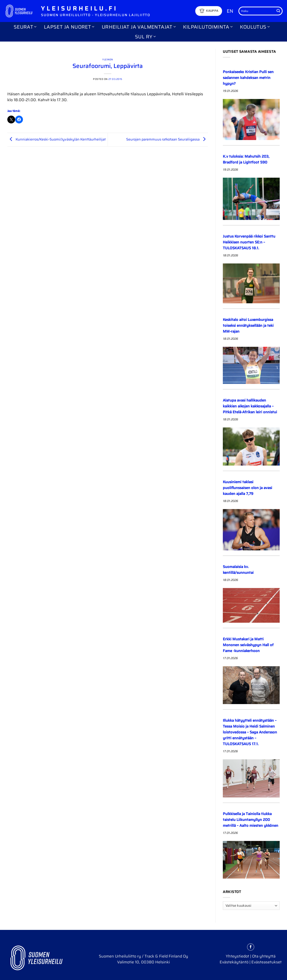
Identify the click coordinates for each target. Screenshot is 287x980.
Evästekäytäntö (234, 962)
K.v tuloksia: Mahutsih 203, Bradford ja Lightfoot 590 (246, 159)
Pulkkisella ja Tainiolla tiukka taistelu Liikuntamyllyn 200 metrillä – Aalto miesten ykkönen (251, 820)
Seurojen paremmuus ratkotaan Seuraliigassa (167, 139)
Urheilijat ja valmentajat (139, 27)
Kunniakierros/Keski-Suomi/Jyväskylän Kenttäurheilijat (56, 139)
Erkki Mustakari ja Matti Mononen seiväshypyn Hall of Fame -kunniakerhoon (248, 645)
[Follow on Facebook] (251, 947)
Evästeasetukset (266, 962)
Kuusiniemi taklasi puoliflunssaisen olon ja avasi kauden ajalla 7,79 (247, 488)
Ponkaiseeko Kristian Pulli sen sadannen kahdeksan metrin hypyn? (248, 78)
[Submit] (278, 11)
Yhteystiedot (237, 956)
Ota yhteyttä (264, 956)
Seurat (25, 27)
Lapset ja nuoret (69, 27)
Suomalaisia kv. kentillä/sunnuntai (238, 570)
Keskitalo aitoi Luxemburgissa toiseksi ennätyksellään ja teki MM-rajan (248, 326)
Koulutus (255, 27)
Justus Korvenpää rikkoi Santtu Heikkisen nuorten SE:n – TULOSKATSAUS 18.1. (249, 242)
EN (230, 11)
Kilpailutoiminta (208, 27)
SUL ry (145, 37)
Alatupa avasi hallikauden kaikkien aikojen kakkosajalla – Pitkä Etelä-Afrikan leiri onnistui (250, 406)
